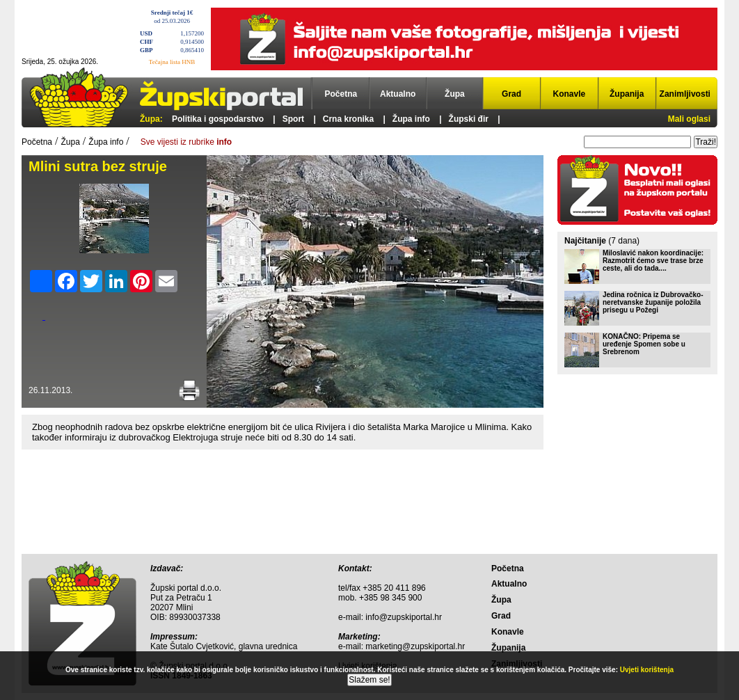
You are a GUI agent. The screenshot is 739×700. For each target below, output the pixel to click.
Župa (455, 94)
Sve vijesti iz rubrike (186, 142)
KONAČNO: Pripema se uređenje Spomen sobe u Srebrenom (644, 344)
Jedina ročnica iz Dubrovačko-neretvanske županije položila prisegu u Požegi (653, 302)
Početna (341, 94)
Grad (511, 94)
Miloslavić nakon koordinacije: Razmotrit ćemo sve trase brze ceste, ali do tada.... (653, 261)
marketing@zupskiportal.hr (415, 646)
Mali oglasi (689, 119)
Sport (293, 119)
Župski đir (469, 119)
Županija (627, 94)
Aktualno (398, 94)
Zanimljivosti (685, 94)
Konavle (570, 94)
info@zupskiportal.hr (404, 617)
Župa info (411, 119)
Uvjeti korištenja (647, 670)
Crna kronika (348, 119)
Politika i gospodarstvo (218, 119)
